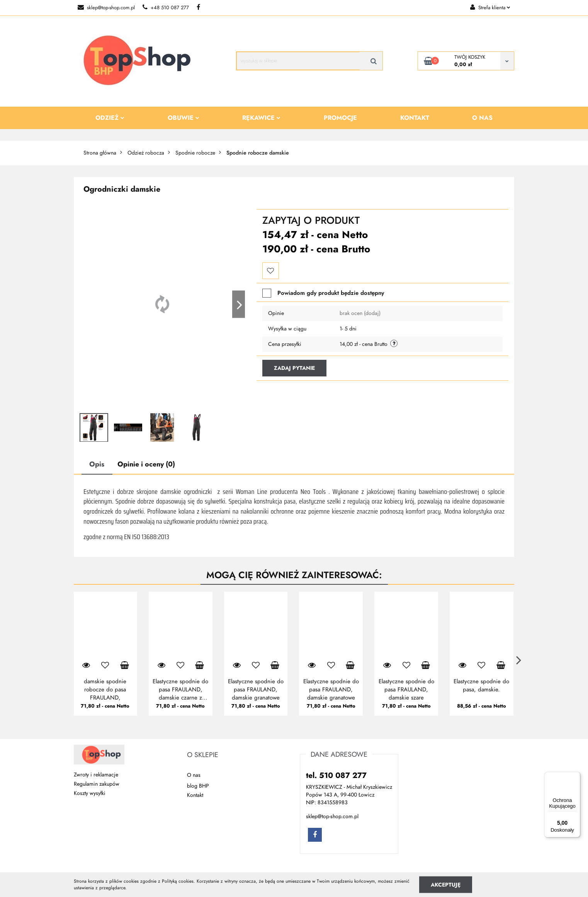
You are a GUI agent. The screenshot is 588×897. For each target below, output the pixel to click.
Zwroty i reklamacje (96, 775)
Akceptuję (446, 884)
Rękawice (261, 118)
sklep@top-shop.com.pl (106, 8)
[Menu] (576, 776)
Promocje (340, 118)
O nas (482, 118)
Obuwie (184, 118)
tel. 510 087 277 (336, 775)
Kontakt (415, 118)
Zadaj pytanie (294, 368)
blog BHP (198, 786)
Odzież (110, 118)
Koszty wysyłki (90, 793)
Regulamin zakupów (97, 784)
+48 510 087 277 (166, 8)
